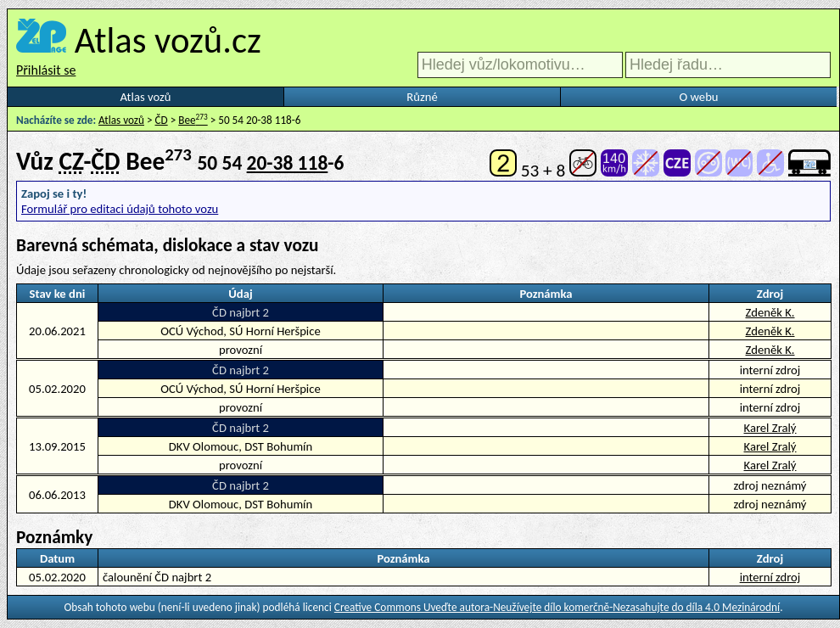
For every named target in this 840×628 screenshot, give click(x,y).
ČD (162, 120)
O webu (698, 97)
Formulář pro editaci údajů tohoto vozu (120, 209)
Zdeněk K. (770, 312)
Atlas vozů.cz (168, 40)
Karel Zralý (770, 428)
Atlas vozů (146, 97)
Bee (193, 120)
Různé (422, 97)
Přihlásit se (46, 70)
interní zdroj (770, 577)
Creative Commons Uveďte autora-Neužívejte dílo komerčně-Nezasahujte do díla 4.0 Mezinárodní (557, 607)
